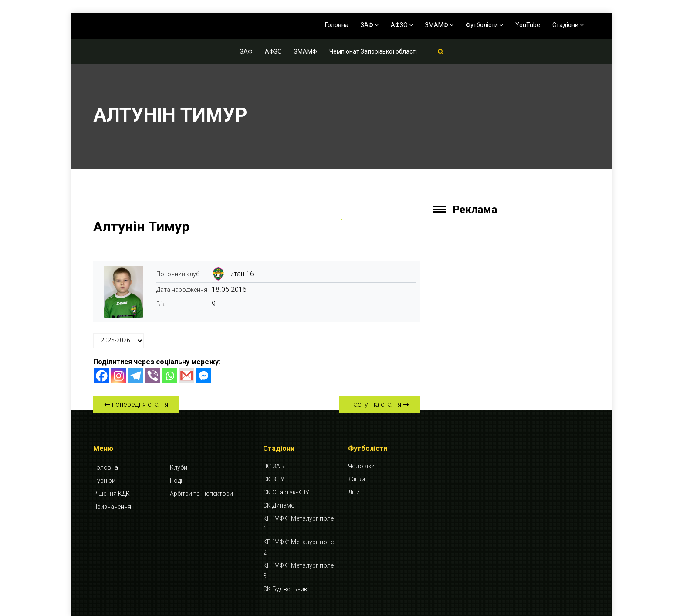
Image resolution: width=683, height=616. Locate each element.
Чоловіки (361, 466)
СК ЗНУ (274, 479)
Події (177, 481)
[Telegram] (136, 376)
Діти (354, 492)
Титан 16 (240, 274)
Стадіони (568, 25)
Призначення (112, 507)
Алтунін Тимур (141, 227)
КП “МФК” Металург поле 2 (298, 547)
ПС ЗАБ (274, 466)
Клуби (179, 467)
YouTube (528, 25)
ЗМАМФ (439, 25)
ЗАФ (370, 25)
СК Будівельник (285, 589)
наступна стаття (380, 404)
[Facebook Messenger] (204, 376)
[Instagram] (119, 376)
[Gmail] (187, 376)
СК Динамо (279, 505)
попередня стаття (136, 404)
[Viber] (153, 376)
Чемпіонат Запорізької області (373, 51)
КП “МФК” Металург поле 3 (298, 571)
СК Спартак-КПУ (286, 492)
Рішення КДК (112, 494)
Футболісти (484, 25)
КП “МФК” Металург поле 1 (298, 524)
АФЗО (402, 25)
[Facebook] (102, 376)
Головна (337, 25)
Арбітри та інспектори (201, 494)
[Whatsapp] (170, 376)
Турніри (104, 481)
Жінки (357, 479)
